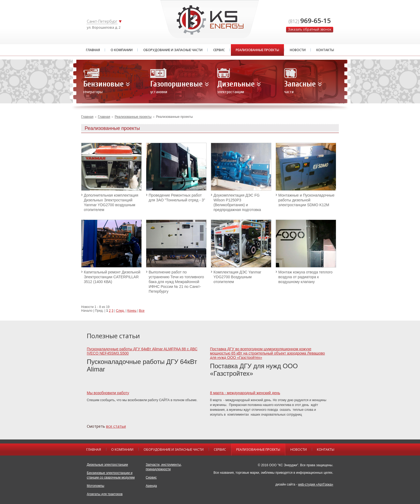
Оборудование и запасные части (173, 50)
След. (120, 311)
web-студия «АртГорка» (316, 484)
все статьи (116, 426)
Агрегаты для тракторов (105, 494)
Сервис (219, 50)
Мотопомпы (95, 486)
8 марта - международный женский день (245, 393)
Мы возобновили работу (108, 393)
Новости (298, 50)
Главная (93, 50)
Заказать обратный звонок (310, 29)
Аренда (151, 486)
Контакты (325, 50)
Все (142, 311)
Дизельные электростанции (107, 465)
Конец (132, 311)
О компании (122, 50)
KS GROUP (210, 20)
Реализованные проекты (257, 50)
